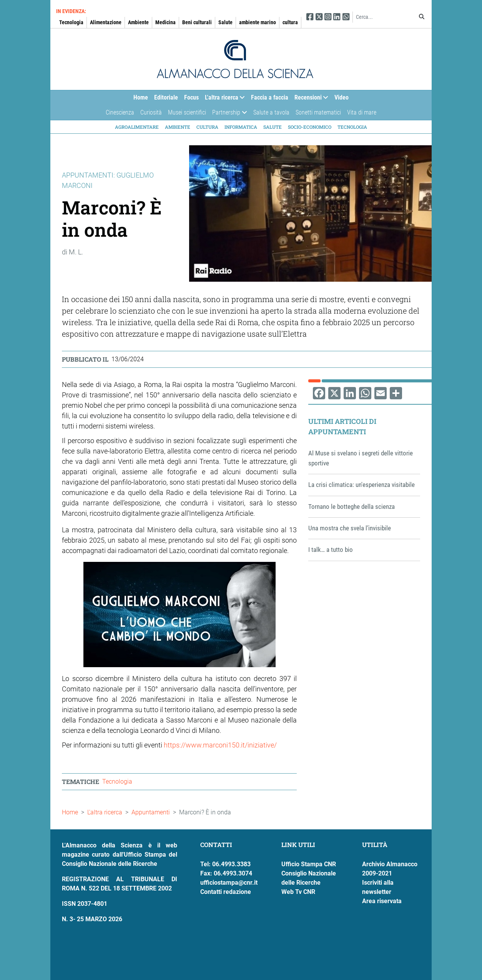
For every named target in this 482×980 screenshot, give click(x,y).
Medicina (165, 22)
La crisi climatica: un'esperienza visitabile (361, 485)
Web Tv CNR (298, 892)
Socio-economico (310, 127)
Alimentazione (106, 22)
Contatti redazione (226, 892)
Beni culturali (197, 22)
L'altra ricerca (223, 99)
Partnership (228, 114)
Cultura (207, 127)
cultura (290, 22)
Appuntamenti (151, 812)
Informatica (241, 127)
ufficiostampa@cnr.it (229, 883)
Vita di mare (362, 112)
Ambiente (138, 22)
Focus (191, 97)
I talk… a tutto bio (331, 550)
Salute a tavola (271, 112)
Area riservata (382, 901)
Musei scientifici (187, 112)
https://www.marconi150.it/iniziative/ (220, 745)
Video (342, 97)
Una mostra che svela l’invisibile (350, 528)
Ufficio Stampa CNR (309, 864)
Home (141, 97)
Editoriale (166, 97)
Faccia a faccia (270, 97)
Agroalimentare (137, 127)
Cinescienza (120, 112)
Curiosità (151, 112)
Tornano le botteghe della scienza (352, 507)
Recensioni (310, 99)
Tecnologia (71, 22)
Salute (225, 22)
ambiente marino (258, 22)
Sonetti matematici (318, 112)
